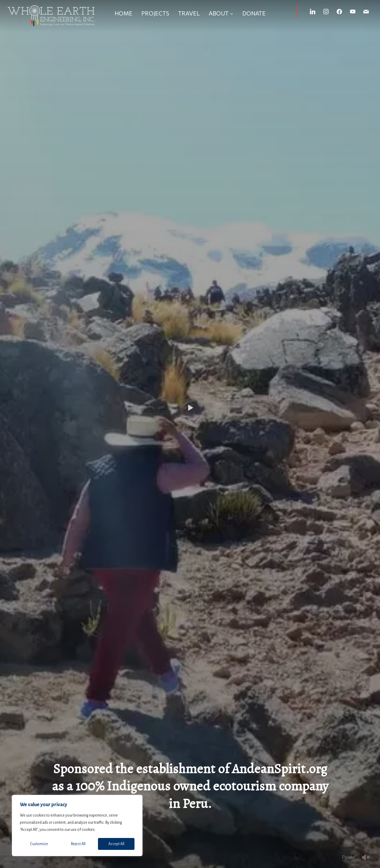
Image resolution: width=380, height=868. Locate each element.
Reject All (78, 844)
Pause (349, 857)
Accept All (116, 844)
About (219, 13)
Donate (254, 13)
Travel (189, 13)
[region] (77, 825)
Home (123, 13)
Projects (155, 13)
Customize (39, 844)
